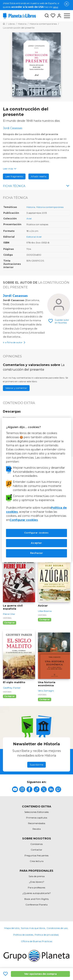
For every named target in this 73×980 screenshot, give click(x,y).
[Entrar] (58, 16)
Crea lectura (37, 861)
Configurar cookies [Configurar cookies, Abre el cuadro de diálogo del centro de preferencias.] (36, 533)
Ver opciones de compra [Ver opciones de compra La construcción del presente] (40, 974)
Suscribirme (36, 765)
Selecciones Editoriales (36, 812)
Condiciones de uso (57, 928)
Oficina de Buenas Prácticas (37, 941)
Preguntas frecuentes (36, 855)
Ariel (29, 219)
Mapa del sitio (12, 928)
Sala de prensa (37, 876)
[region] (36, 490)
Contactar (36, 850)
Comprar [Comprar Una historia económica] (45, 699)
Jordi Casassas (15, 296)
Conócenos (36, 844)
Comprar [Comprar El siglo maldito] (10, 696)
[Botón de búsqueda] (47, 16)
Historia (31, 207)
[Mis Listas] (52, 16)
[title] (15, 789)
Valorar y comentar (16, 388)
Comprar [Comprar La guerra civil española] (10, 623)
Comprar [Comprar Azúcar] (45, 620)
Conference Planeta (36, 905)
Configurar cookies (24, 520)
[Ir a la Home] (4, 24)
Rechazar (37, 553)
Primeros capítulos (37, 818)
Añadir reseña (39, 176)
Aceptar (36, 543)
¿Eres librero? (37, 882)
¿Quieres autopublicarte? (37, 893)
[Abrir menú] (67, 16)
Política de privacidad (47, 935)
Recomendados (37, 823)
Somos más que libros (33, 928)
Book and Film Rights (36, 899)
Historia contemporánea (50, 207)
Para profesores (36, 887)
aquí (56, 7)
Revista (37, 829)
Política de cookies (23, 935)
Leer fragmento (14, 176)
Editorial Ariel (34, 237)
